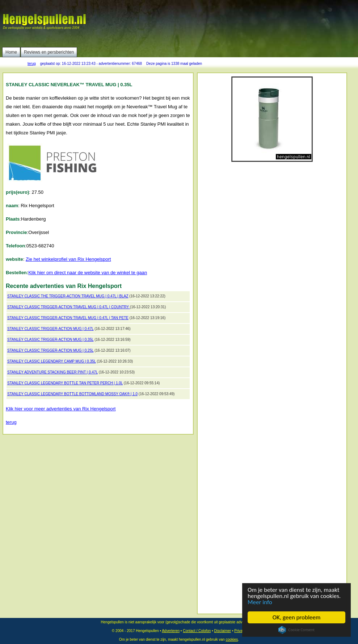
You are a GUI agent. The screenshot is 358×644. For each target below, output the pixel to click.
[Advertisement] (182, 58)
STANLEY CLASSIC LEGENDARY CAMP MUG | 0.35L (52, 361)
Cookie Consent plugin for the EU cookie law (296, 630)
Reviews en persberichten (49, 52)
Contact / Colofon (197, 631)
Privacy (240, 631)
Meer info (260, 602)
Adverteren (171, 631)
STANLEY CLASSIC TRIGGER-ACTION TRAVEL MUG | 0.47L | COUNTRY (69, 307)
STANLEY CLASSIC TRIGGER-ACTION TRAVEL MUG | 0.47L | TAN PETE (68, 318)
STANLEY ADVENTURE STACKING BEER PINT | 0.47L (52, 372)
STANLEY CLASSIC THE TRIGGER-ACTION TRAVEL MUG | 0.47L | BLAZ (68, 296)
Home (11, 52)
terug (32, 64)
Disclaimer (222, 631)
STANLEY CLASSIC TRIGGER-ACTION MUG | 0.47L (50, 329)
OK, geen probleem (297, 617)
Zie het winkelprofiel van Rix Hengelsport (68, 259)
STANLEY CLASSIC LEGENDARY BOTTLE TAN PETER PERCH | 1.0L (65, 383)
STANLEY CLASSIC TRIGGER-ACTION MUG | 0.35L (50, 340)
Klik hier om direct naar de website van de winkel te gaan (88, 273)
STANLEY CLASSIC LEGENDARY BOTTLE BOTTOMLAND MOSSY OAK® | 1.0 (72, 394)
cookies (232, 639)
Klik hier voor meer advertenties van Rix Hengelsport (61, 409)
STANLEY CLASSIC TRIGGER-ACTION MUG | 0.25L (50, 350)
